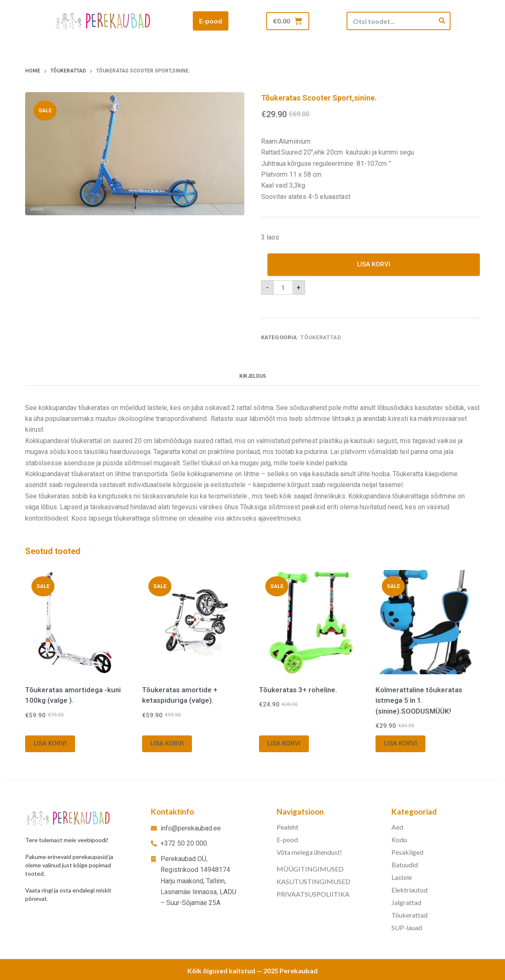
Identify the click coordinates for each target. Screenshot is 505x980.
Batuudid (405, 865)
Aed (397, 827)
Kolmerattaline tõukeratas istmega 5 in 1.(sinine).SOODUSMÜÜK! (419, 700)
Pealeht (287, 827)
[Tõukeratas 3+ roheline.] (311, 623)
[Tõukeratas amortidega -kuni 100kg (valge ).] (77, 623)
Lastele (402, 877)
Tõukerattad (321, 338)
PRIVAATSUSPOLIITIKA (313, 894)
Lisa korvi (374, 265)
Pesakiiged (407, 852)
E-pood (287, 839)
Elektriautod (409, 890)
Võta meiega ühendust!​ (309, 852)
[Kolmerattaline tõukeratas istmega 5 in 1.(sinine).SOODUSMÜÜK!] (428, 623)
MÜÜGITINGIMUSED (310, 869)
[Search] (442, 21)
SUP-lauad (407, 927)
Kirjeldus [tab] (253, 377)
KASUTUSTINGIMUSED (313, 881)
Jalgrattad (406, 902)
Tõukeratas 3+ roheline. (298, 690)
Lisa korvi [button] (50, 744)
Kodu (399, 839)
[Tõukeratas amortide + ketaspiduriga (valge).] (194, 623)
